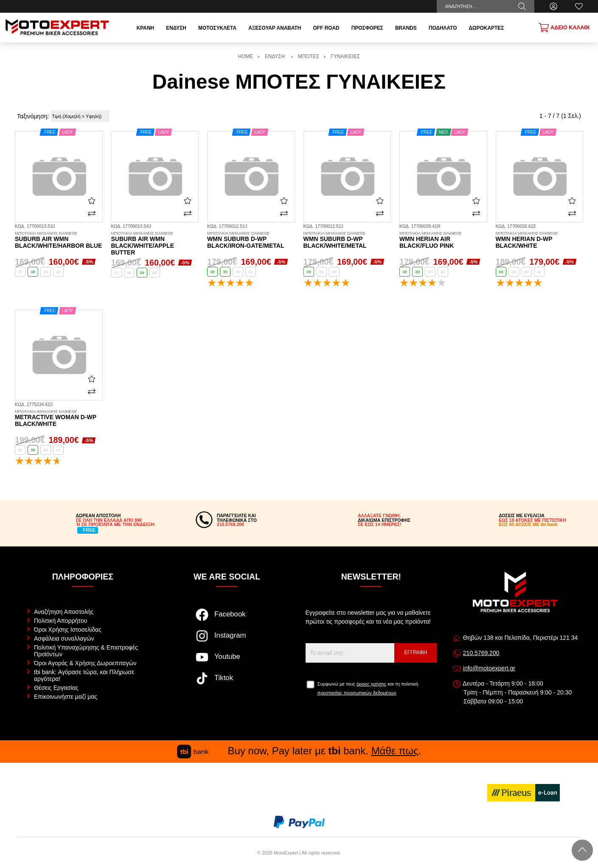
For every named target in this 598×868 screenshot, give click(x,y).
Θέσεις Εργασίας (56, 688)
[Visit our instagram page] (227, 640)
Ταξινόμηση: (33, 116)
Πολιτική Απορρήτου (60, 621)
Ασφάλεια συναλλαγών (64, 638)
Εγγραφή (416, 652)
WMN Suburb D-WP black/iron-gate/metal (251, 240)
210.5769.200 (481, 653)
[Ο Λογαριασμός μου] (553, 6)
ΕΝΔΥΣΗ (276, 56)
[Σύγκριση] (92, 213)
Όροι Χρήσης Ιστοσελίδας (68, 630)
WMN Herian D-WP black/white (540, 240)
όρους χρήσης (371, 684)
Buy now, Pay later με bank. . (299, 751)
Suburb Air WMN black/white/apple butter (155, 244)
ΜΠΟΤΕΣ (309, 56)
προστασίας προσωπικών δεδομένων (357, 693)
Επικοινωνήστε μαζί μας (66, 697)
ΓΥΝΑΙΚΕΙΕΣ (345, 56)
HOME (246, 56)
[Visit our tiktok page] (227, 683)
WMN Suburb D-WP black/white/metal (347, 240)
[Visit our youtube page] (227, 661)
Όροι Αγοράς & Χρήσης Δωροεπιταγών (85, 663)
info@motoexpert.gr (489, 668)
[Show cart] (564, 28)
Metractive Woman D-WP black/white (59, 418)
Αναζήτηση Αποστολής (64, 612)
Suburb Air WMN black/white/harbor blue (59, 240)
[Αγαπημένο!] (92, 200)
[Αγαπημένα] (579, 6)
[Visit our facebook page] (227, 619)
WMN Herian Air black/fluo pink (443, 240)
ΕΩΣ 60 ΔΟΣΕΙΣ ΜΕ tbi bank (528, 524)
